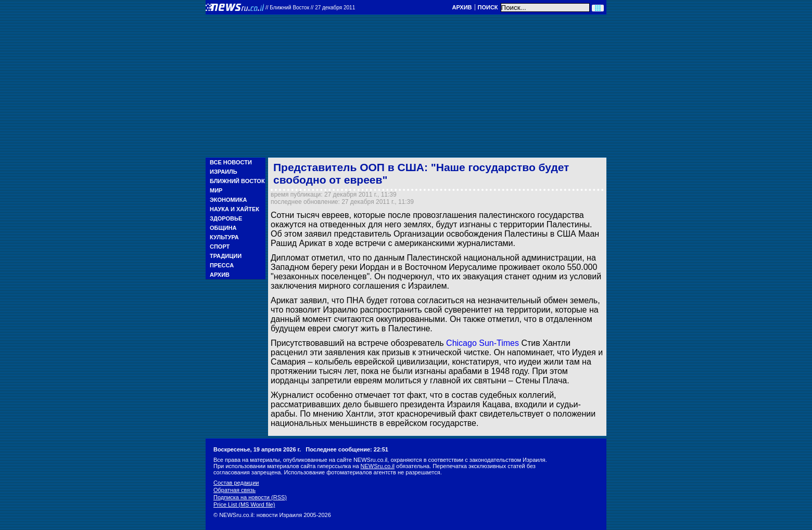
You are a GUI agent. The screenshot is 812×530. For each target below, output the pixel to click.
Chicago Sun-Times (483, 343)
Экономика (228, 200)
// (310, 8)
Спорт (220, 247)
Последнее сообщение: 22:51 (347, 449)
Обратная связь (234, 490)
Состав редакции (236, 483)
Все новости (231, 162)
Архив (462, 7)
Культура (224, 237)
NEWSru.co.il (378, 466)
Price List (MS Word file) (244, 505)
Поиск (488, 7)
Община (223, 228)
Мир (216, 190)
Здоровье (226, 218)
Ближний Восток (237, 181)
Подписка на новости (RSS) (250, 497)
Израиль (224, 172)
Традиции (226, 256)
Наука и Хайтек (234, 209)
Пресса (222, 265)
